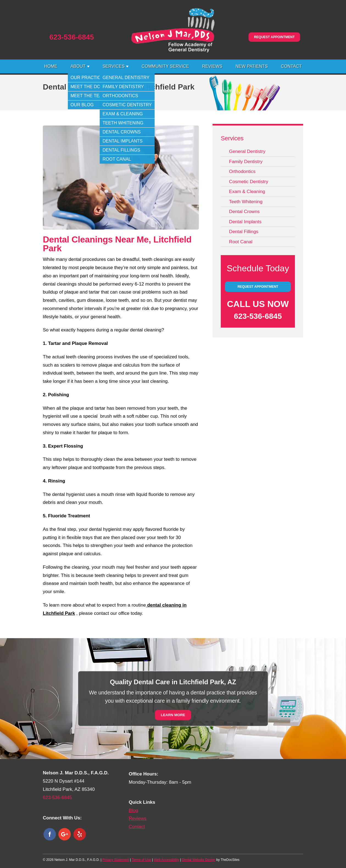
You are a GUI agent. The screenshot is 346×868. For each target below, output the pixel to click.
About (78, 66)
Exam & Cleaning (247, 192)
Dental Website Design (199, 860)
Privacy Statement (116, 860)
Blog (133, 810)
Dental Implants (245, 222)
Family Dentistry (246, 162)
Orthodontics (242, 171)
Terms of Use (142, 860)
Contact (291, 66)
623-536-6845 (72, 37)
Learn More (173, 715)
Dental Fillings (244, 232)
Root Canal (241, 242)
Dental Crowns (244, 212)
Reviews (212, 66)
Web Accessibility (166, 860)
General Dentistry (247, 151)
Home (51, 66)
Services (114, 66)
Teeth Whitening (246, 202)
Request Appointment (274, 37)
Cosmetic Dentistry (249, 182)
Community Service (165, 66)
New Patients (252, 66)
